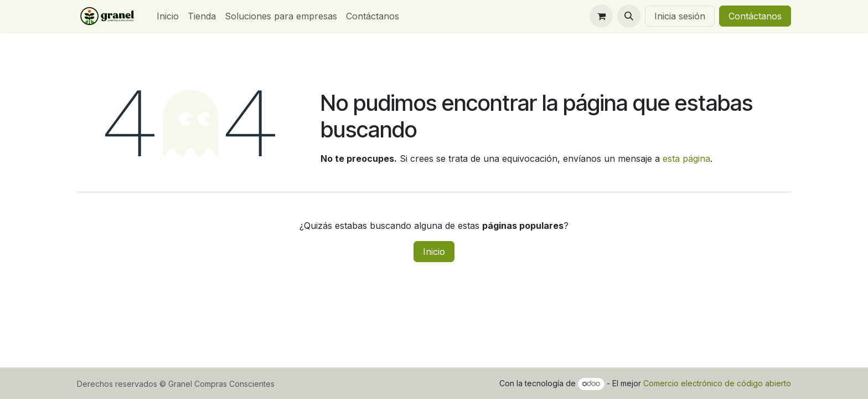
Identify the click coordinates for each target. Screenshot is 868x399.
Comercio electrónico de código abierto (717, 383)
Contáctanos (755, 16)
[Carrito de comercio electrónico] (601, 16)
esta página (686, 158)
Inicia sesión (680, 16)
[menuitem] (168, 16)
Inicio (434, 252)
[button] (629, 16)
